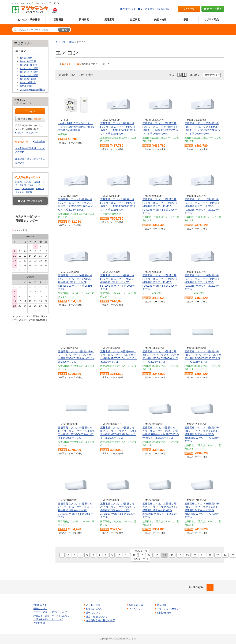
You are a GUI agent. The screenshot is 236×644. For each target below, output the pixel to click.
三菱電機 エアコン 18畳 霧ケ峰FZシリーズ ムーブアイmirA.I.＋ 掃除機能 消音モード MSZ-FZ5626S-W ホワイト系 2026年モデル (202, 206)
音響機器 (58, 20)
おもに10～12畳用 (29, 69)
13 (142, 555)
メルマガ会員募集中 (30, 201)
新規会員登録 (30, 119)
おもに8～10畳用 (28, 65)
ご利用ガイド (129, 9)
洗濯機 (18, 182)
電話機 (29, 192)
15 (157, 555)
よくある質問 (147, 9)
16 (164, 555)
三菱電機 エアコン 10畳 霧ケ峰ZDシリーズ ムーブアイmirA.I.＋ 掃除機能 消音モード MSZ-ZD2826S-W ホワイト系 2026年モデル (202, 434)
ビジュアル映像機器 (29, 20)
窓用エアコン (27, 86)
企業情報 (162, 605)
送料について (93, 613)
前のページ (139, 551)
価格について (40, 609)
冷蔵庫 (37, 182)
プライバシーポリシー (169, 609)
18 (180, 555)
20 (195, 555)
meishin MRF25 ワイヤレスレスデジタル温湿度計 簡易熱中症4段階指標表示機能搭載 (76, 127)
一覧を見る (40, 141)
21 (203, 555)
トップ (62, 42)
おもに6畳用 (26, 58)
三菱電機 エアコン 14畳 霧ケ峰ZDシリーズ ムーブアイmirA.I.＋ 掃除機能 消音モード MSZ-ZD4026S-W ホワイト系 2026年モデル (76, 510)
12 (134, 555)
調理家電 (109, 20)
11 (126, 555)
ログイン (30, 111)
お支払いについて (95, 609)
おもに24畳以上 (28, 83)
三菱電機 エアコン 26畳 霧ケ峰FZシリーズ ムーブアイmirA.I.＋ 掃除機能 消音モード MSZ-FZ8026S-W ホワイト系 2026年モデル (160, 282)
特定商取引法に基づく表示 (100, 620)
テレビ (31, 185)
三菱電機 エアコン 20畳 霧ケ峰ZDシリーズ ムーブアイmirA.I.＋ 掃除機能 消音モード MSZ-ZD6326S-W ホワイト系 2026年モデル (160, 510)
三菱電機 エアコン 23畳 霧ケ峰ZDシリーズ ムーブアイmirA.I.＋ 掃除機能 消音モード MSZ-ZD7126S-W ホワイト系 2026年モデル (202, 510)
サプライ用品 (211, 20)
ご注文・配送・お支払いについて (50, 612)
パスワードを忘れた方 (27, 133)
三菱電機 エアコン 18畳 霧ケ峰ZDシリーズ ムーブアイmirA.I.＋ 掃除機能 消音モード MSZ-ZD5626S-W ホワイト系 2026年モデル (118, 510)
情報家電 (84, 20)
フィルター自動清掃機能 (32, 90)
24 (225, 555)
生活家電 (135, 20)
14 (149, 555)
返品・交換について (97, 617)
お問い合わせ (166, 9)
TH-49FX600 (28, 189)
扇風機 (23, 185)
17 (172, 555)
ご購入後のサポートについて (48, 619)
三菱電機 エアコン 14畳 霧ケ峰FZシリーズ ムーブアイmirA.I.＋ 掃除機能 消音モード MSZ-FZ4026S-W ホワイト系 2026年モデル (160, 206)
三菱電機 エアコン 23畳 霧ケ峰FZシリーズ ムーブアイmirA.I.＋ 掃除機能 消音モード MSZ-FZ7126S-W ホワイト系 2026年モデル (118, 282)
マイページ (189, 9)
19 (187, 555)
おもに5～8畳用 (28, 61)
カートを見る (213, 9)
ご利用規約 (39, 623)
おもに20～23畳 (28, 79)
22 (210, 555)
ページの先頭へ (196, 587)
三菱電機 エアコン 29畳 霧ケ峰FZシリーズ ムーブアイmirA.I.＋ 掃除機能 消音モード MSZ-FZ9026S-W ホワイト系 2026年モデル (202, 282)
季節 (186, 20)
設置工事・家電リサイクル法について (53, 616)
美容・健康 (160, 20)
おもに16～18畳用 (29, 76)
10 (119, 555)
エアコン (28, 182)
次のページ (141, 559)
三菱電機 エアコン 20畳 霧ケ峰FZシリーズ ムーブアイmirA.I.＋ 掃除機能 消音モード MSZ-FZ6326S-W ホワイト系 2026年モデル (76, 282)
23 (218, 555)
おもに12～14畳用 (29, 72)
